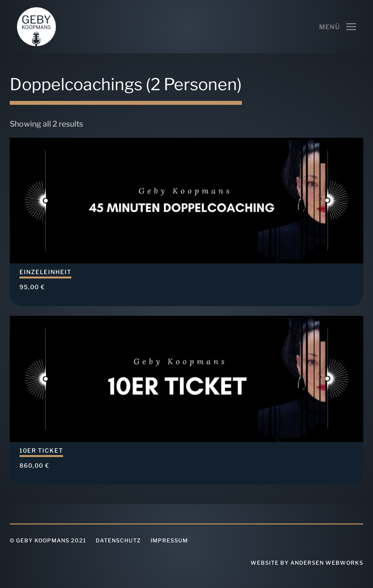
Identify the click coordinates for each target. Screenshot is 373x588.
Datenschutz (118, 540)
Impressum (169, 540)
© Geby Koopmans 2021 (48, 540)
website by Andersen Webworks (307, 563)
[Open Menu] (338, 27)
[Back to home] (36, 27)
